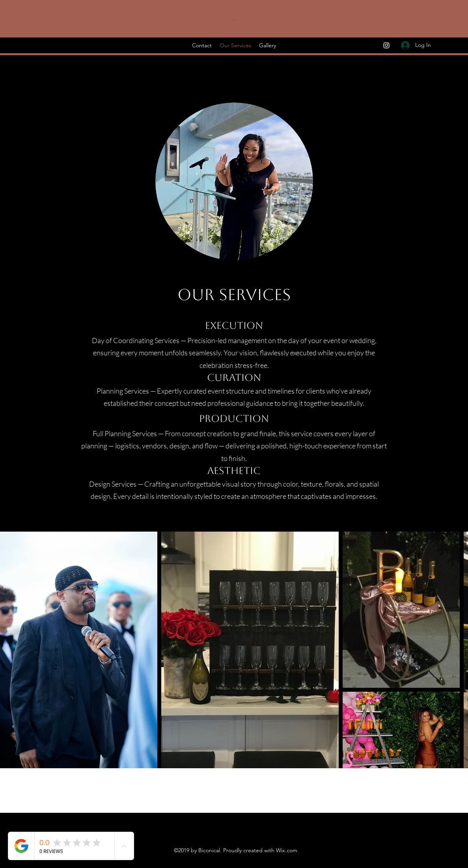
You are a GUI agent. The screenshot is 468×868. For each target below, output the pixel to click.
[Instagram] (386, 45)
